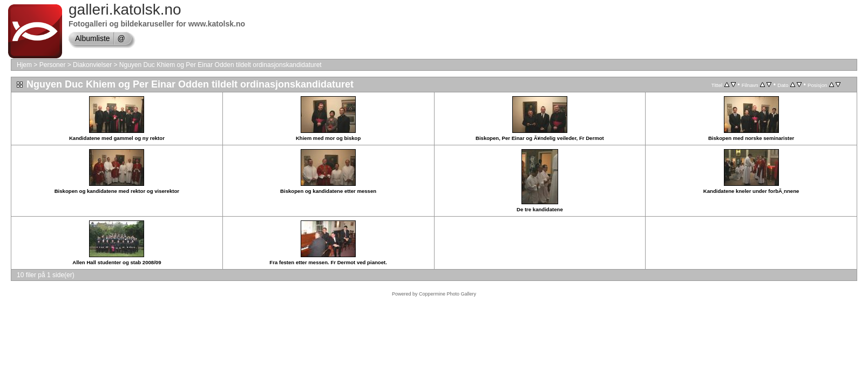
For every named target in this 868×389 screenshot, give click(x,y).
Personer (53, 65)
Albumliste (93, 38)
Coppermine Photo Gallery (447, 294)
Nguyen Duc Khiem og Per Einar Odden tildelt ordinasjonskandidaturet (221, 65)
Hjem (24, 65)
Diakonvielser (92, 65)
